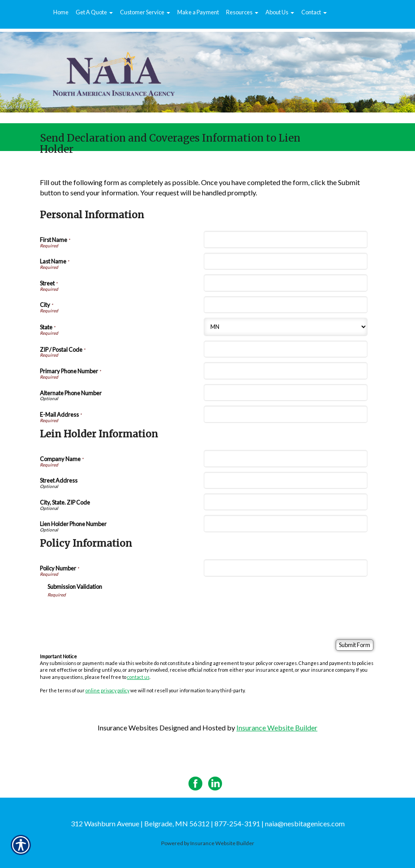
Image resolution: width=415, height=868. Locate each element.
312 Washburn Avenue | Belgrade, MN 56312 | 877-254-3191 (165, 823)
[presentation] (116, 615)
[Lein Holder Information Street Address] (286, 480)
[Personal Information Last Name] (286, 261)
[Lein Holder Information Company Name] (286, 458)
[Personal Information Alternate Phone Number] (286, 393)
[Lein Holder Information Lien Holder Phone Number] (286, 523)
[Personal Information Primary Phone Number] (286, 371)
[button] (94, 13)
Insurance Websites (128, 728)
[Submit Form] (355, 645)
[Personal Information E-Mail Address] (286, 414)
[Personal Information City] (286, 305)
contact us (138, 677)
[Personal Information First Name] (286, 239)
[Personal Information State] (286, 327)
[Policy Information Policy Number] (286, 568)
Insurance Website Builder (277, 728)
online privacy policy (107, 690)
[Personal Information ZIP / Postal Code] (286, 349)
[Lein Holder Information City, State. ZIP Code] (286, 502)
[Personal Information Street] (286, 283)
